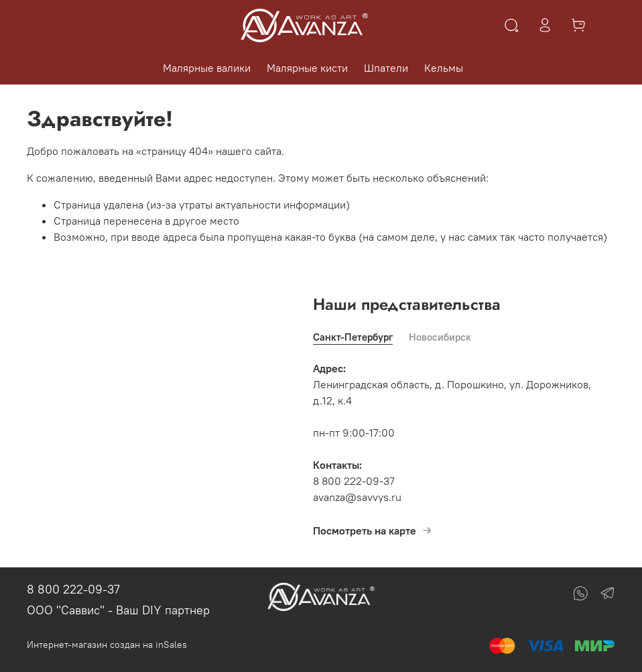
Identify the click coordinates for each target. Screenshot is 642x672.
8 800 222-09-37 (73, 589)
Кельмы (444, 68)
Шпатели (386, 68)
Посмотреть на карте (373, 530)
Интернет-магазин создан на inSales (107, 645)
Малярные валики (207, 68)
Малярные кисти (307, 68)
